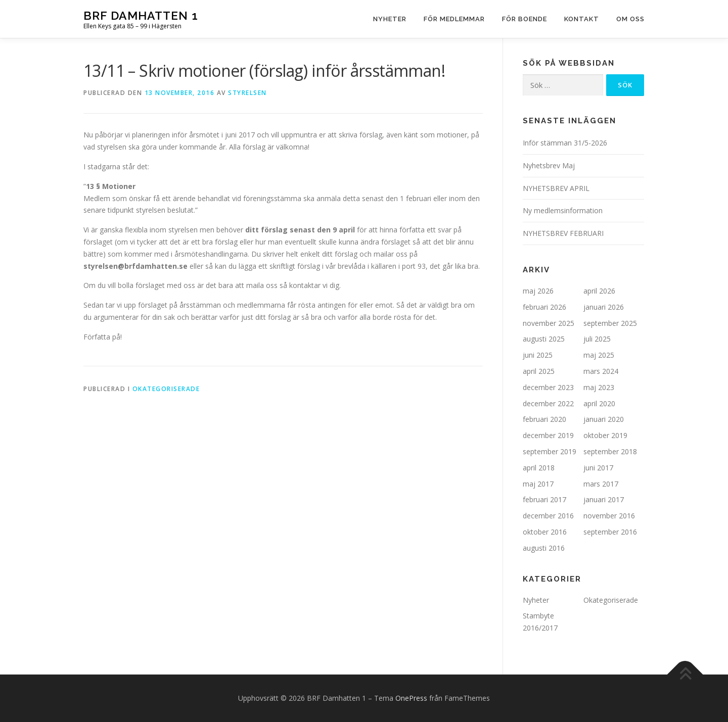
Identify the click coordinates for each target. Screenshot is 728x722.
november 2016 (609, 516)
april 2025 (539, 371)
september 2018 (610, 451)
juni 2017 (598, 468)
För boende (525, 19)
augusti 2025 (544, 339)
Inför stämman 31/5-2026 (565, 143)
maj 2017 (538, 484)
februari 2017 (544, 499)
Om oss (630, 19)
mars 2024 (601, 371)
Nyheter (390, 19)
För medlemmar (454, 19)
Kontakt (582, 19)
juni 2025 (538, 355)
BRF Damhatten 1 (141, 15)
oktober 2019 (605, 435)
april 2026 (599, 291)
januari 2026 (604, 307)
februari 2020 (544, 419)
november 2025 (549, 323)
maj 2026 (538, 291)
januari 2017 (604, 499)
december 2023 (548, 387)
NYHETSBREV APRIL (556, 188)
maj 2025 (599, 355)
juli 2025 (597, 339)
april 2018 (539, 468)
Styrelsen (247, 93)
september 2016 (610, 532)
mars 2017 (601, 484)
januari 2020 (604, 419)
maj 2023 (599, 387)
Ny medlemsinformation (563, 210)
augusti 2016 (544, 548)
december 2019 (548, 435)
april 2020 (599, 403)
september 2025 (610, 323)
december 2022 (548, 403)
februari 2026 (544, 307)
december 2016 (548, 516)
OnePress (411, 698)
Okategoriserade (166, 389)
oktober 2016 (545, 532)
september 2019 (550, 451)
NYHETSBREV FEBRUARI (563, 233)
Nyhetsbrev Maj (549, 165)
